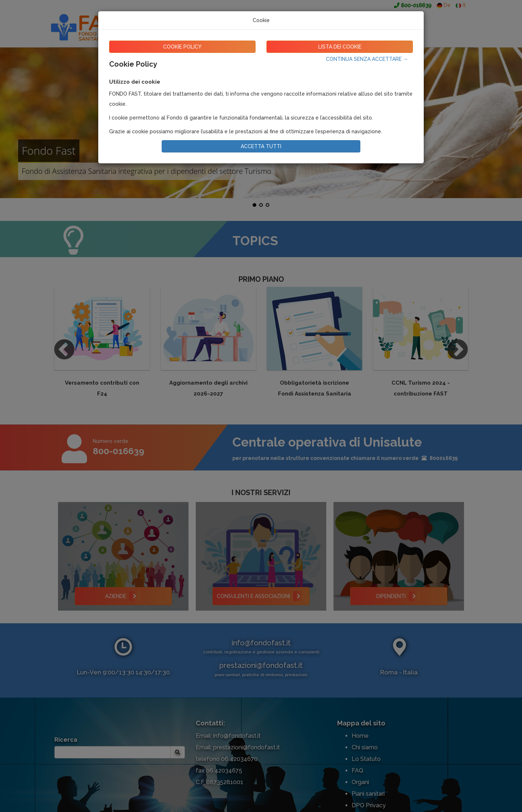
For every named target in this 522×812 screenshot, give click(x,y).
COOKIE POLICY (182, 47)
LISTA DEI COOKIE (340, 47)
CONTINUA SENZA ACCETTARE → (367, 59)
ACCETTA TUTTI (261, 146)
